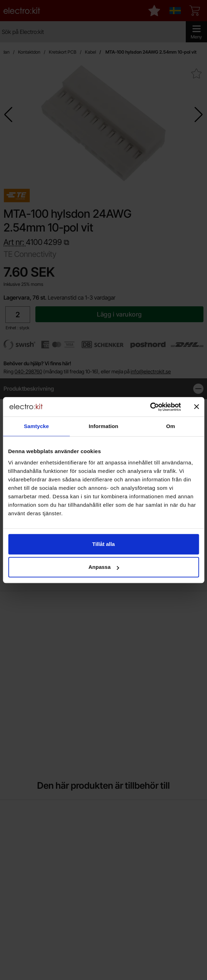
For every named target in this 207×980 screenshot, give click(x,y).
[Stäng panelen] (196, 407)
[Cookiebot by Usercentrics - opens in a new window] (150, 407)
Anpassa (104, 567)
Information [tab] (104, 426)
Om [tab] (171, 426)
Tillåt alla (104, 544)
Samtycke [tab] (36, 426)
